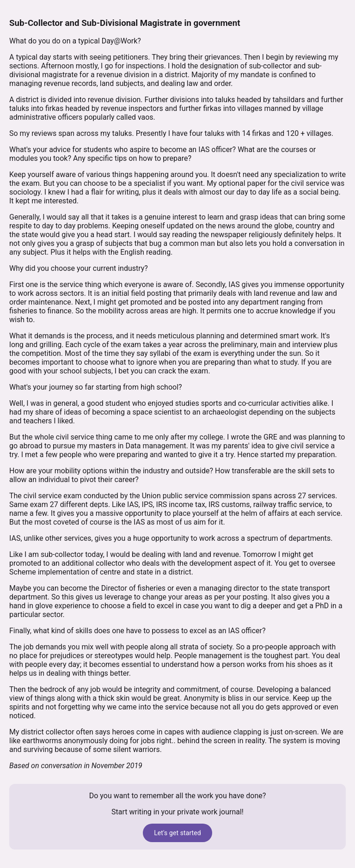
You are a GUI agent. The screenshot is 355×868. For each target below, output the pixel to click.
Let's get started (177, 833)
